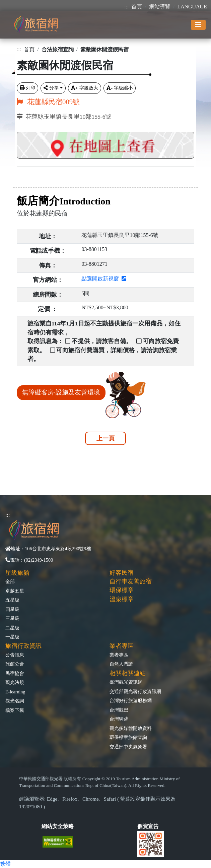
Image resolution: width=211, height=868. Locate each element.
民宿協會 (15, 673)
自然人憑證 (121, 664)
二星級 (12, 628)
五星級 (12, 600)
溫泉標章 (122, 599)
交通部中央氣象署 (128, 747)
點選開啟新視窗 (104, 279)
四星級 (12, 609)
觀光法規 (15, 682)
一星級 (12, 637)
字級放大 (85, 88)
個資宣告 (148, 826)
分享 (51, 88)
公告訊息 (15, 655)
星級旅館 (17, 573)
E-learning (15, 692)
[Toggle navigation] (198, 25)
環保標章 (122, 590)
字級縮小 (120, 88)
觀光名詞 (15, 701)
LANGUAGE (192, 7)
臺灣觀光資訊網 (126, 682)
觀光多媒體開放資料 (131, 728)
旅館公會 (15, 664)
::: (126, 7)
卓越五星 (15, 591)
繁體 (5, 864)
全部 (10, 581)
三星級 (12, 618)
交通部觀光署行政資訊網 (135, 691)
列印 (27, 88)
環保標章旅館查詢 (128, 737)
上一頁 (105, 438)
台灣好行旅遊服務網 (131, 700)
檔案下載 (15, 710)
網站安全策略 (58, 826)
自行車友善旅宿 (131, 581)
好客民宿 (122, 573)
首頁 (137, 7)
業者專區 (119, 655)
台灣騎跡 (119, 719)
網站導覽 (160, 7)
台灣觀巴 (119, 710)
